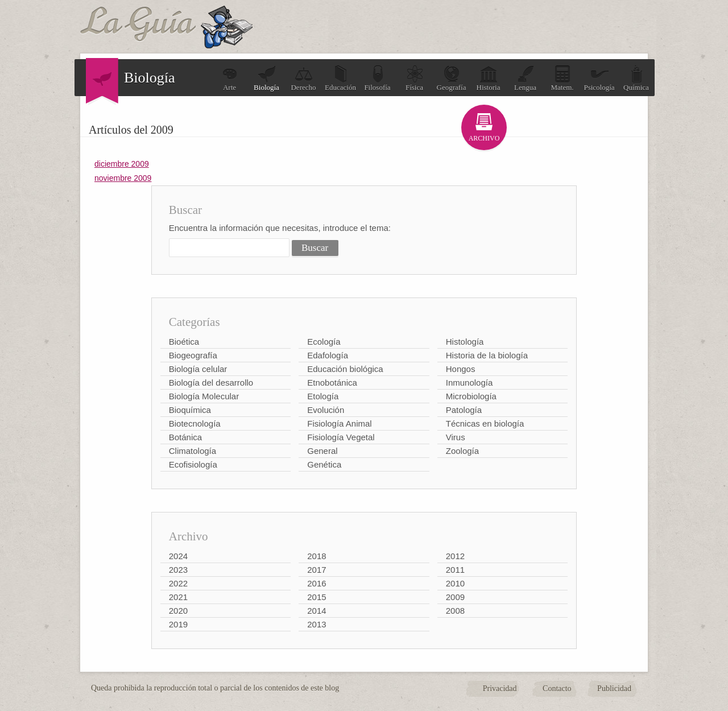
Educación (340, 78)
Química (636, 78)
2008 (455, 611)
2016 (317, 583)
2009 (455, 597)
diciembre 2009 (122, 164)
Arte (230, 78)
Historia (489, 78)
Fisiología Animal (339, 423)
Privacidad (500, 689)
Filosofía (377, 78)
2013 (317, 624)
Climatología (193, 451)
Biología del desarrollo (211, 383)
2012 (455, 556)
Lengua (525, 78)
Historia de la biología (487, 355)
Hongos (461, 369)
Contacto (557, 689)
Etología (323, 396)
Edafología (328, 355)
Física (415, 78)
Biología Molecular (204, 396)
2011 (455, 570)
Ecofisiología (193, 464)
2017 (317, 570)
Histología (465, 342)
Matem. (562, 78)
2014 (317, 611)
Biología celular (198, 369)
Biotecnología (195, 423)
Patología (464, 410)
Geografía (452, 78)
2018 (317, 556)
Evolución (326, 410)
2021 (178, 597)
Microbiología (471, 396)
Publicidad (614, 689)
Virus (456, 437)
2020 (178, 611)
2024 (178, 556)
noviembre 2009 (123, 178)
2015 (317, 597)
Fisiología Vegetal (341, 437)
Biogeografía (193, 355)
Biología (266, 78)
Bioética (184, 342)
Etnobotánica (332, 383)
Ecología (324, 342)
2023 (178, 570)
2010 (455, 583)
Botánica (185, 437)
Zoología (462, 451)
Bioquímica (190, 410)
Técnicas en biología (485, 423)
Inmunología (470, 383)
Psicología (599, 78)
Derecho (303, 78)
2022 (178, 583)
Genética (324, 464)
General (322, 451)
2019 (178, 624)
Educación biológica (345, 369)
